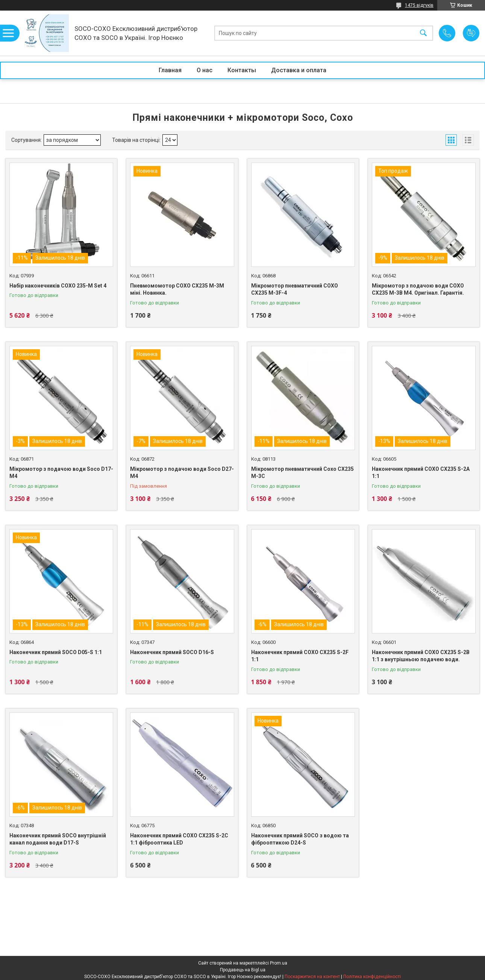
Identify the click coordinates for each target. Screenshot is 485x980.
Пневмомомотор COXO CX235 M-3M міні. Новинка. (177, 289)
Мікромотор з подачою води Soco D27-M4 (182, 473)
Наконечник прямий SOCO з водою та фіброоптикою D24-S (300, 839)
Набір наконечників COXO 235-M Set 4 (58, 286)
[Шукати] (423, 33)
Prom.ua (279, 963)
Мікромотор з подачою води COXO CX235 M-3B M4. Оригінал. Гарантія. (418, 289)
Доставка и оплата (299, 70)
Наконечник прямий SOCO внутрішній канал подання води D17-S (58, 839)
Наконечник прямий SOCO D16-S (172, 652)
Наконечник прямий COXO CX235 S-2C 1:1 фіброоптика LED (179, 839)
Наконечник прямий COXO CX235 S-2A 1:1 (421, 473)
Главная (170, 70)
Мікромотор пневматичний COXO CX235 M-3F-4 (295, 289)
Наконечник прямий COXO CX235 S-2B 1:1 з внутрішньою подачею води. (421, 656)
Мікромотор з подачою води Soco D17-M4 (61, 473)
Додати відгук (471, 33)
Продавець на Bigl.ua (243, 970)
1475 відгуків (419, 5)
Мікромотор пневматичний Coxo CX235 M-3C (302, 473)
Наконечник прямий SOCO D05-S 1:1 (56, 652)
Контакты (242, 70)
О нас (205, 70)
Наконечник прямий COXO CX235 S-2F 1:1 (300, 656)
